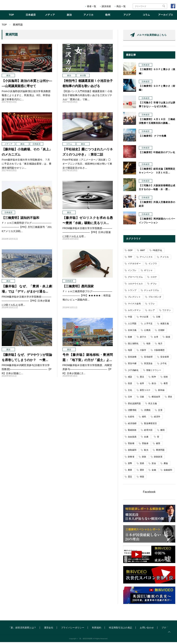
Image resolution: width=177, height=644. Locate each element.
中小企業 (144, 319)
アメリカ (88, 17)
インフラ (153, 265)
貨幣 (130, 465)
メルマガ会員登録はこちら (152, 37)
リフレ (152, 306)
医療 (130, 339)
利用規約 (97, 630)
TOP (11, 17)
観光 (146, 452)
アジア (127, 17)
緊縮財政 (132, 432)
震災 (130, 479)
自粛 (146, 439)
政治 (69, 17)
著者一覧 (92, 6)
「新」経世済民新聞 (16, 6)
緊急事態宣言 (150, 425)
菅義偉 (145, 445)
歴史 (170, 399)
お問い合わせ (147, 630)
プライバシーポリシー (73, 630)
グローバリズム (135, 279)
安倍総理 (148, 359)
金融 (154, 472)
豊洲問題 (160, 452)
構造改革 (156, 399)
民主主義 (153, 405)
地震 (130, 352)
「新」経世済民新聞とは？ (22, 630)
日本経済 (31, 17)
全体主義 (132, 332)
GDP (130, 252)
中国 (130, 319)
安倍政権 (132, 359)
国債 (168, 339)
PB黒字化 (157, 252)
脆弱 (163, 432)
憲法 (142, 379)
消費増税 (132, 412)
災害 (160, 412)
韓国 (142, 479)
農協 (166, 465)
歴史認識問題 (134, 405)
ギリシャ (148, 272)
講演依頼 (106, 6)
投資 (130, 385)
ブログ (165, 630)
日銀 (142, 399)
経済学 (157, 419)
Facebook (149, 494)
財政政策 (158, 459)
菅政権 (131, 445)
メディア (50, 17)
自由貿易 (132, 439)
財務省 (131, 459)
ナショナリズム (151, 292)
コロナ (154, 279)
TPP (130, 259)
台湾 (156, 339)
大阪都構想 (159, 352)
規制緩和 (132, 452)
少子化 (164, 365)
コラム (146, 17)
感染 (130, 379)
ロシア (152, 312)
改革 (142, 385)
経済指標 (132, 425)
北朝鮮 (161, 332)
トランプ (132, 292)
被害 (158, 445)
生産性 (131, 419)
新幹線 (161, 392)
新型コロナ (145, 392)
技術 (166, 379)
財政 (144, 459)
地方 (160, 345)
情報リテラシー (154, 372)
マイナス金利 (134, 306)
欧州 (108, 17)
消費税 (147, 412)
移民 (144, 419)
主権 (158, 319)
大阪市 (143, 352)
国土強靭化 (133, 345)
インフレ (132, 272)
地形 (148, 345)
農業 (130, 472)
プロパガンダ (155, 299)
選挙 (142, 472)
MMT (143, 252)
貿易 (142, 465)
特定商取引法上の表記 (121, 630)
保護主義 (165, 325)
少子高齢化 (133, 372)
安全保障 (165, 359)
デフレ (154, 286)
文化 (130, 392)
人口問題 (132, 325)
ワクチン (167, 312)
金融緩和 (168, 472)
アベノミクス (146, 259)
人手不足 (148, 325)
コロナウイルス (135, 286)
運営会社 (49, 630)
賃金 (154, 465)
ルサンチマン (134, 312)
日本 (130, 399)
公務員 (147, 332)
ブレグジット (134, 299)
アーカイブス (166, 17)
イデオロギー (134, 265)
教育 (166, 385)
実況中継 (132, 365)
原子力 (143, 339)
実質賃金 (148, 365)
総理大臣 (148, 432)
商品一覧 (121, 6)
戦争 (154, 379)
